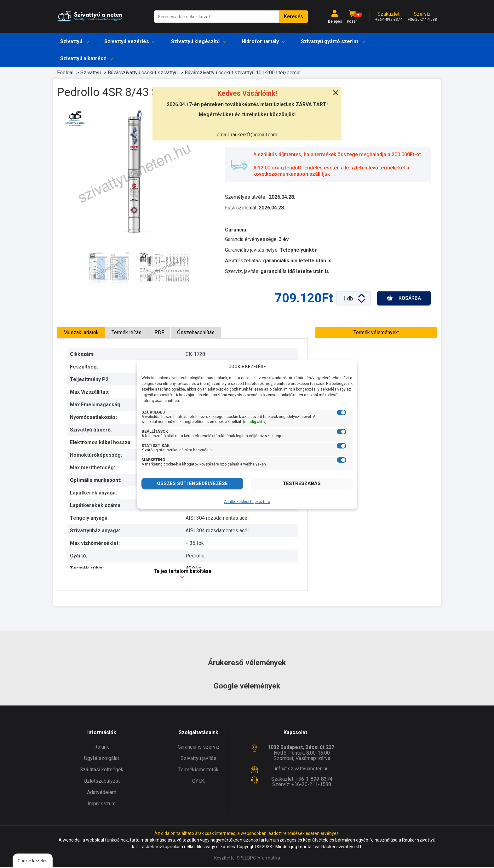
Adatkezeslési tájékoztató (247, 502)
